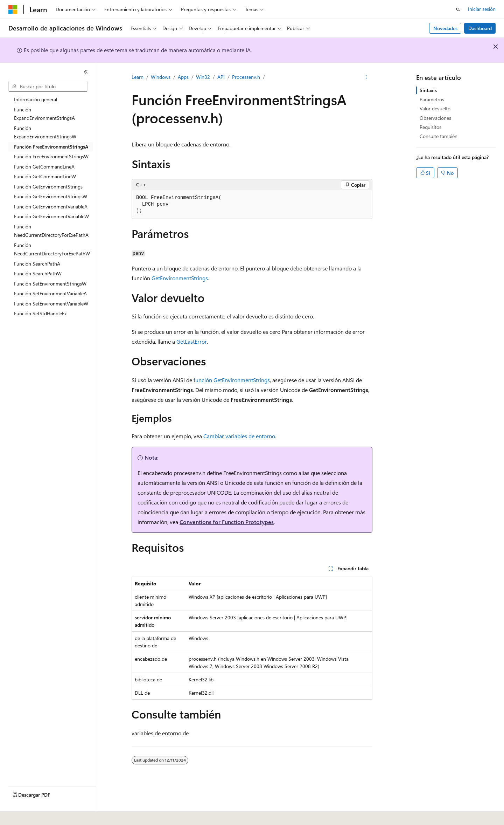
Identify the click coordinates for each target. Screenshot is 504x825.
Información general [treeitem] (36, 99)
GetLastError (192, 341)
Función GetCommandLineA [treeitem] (44, 167)
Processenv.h (246, 77)
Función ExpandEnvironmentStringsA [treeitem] (44, 114)
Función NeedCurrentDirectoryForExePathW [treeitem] (52, 249)
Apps (183, 77)
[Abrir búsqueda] (458, 9)
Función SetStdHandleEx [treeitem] (40, 313)
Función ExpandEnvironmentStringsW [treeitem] (45, 132)
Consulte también (439, 136)
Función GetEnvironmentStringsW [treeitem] (51, 196)
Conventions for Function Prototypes (227, 522)
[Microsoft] (13, 9)
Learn (138, 77)
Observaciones (435, 118)
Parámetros (432, 99)
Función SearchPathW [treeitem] (38, 273)
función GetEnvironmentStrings (232, 380)
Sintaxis (428, 90)
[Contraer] (86, 72)
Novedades (445, 28)
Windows (161, 77)
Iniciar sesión (482, 9)
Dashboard (480, 28)
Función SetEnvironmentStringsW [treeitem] (50, 284)
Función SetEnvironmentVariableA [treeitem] (50, 293)
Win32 (203, 77)
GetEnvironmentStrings (180, 278)
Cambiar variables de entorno (239, 436)
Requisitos (430, 127)
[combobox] (48, 87)
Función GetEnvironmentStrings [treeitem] (48, 187)
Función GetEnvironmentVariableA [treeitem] (51, 207)
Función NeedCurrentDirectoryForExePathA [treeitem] (51, 231)
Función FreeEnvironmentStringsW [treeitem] (51, 156)
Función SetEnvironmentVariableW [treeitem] (51, 304)
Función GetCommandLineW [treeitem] (45, 176)
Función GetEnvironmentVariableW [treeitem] (51, 216)
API (221, 77)
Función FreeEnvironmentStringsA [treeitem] (51, 147)
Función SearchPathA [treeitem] (37, 264)
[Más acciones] (366, 77)
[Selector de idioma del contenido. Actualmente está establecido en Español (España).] (34, 815)
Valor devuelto (435, 108)
